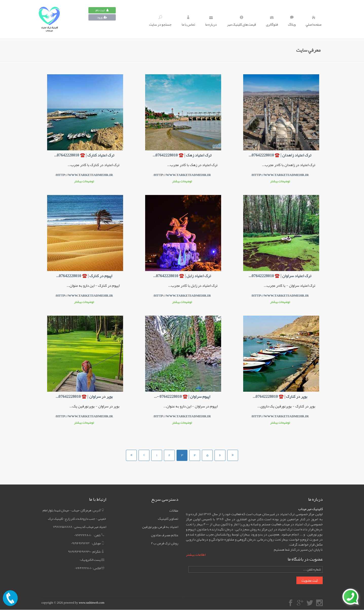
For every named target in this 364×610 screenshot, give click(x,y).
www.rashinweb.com (92, 603)
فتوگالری (272, 22)
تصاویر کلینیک (168, 518)
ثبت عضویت (310, 580)
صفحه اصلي (314, 22)
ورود (102, 17)
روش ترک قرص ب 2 (165, 543)
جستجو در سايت (160, 22)
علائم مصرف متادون (165, 535)
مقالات (174, 510)
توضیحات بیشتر (280, 181)
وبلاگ (292, 22)
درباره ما (211, 22)
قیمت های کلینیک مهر (241, 22)
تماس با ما (188, 22)
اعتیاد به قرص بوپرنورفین (160, 527)
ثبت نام (102, 10)
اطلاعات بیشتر (196, 554)
